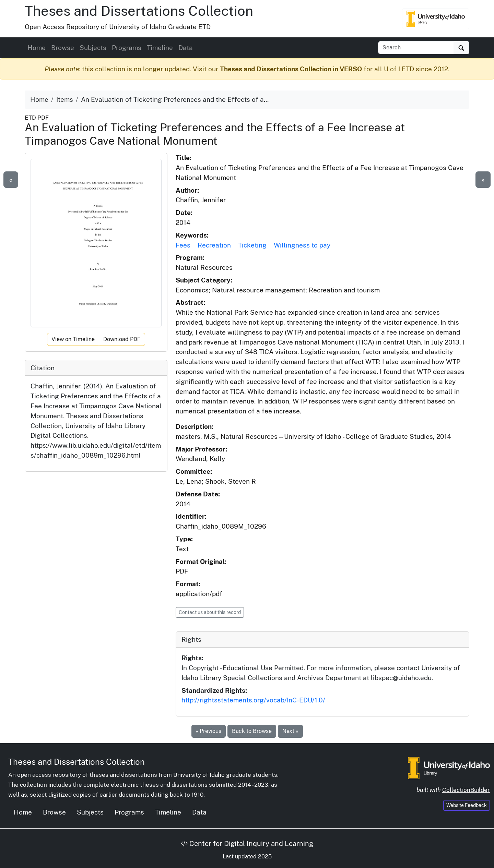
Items (65, 99)
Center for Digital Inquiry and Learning (247, 844)
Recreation (214, 245)
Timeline (160, 48)
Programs (127, 48)
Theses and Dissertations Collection (139, 11)
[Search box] (416, 48)
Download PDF (122, 339)
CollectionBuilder (466, 790)
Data (186, 48)
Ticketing (252, 245)
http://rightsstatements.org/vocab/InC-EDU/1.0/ (253, 700)
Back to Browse (252, 731)
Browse (63, 48)
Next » (290, 731)
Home (37, 48)
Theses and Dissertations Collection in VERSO (291, 69)
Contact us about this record (210, 612)
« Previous (209, 731)
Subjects (93, 48)
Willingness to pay (302, 245)
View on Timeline (73, 339)
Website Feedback (467, 805)
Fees (183, 245)
